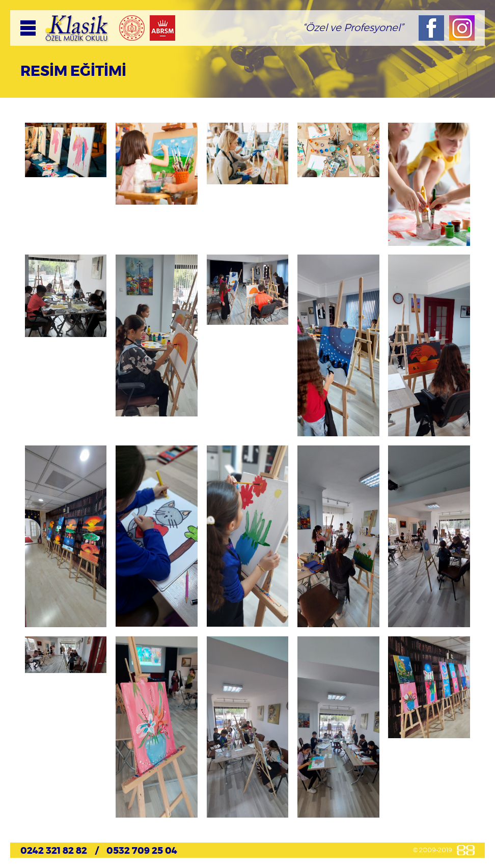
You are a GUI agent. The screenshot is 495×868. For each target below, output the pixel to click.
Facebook (431, 28)
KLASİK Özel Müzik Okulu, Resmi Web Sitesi (77, 28)
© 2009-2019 (433, 850)
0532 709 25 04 (142, 851)
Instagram (462, 28)
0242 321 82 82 (54, 851)
